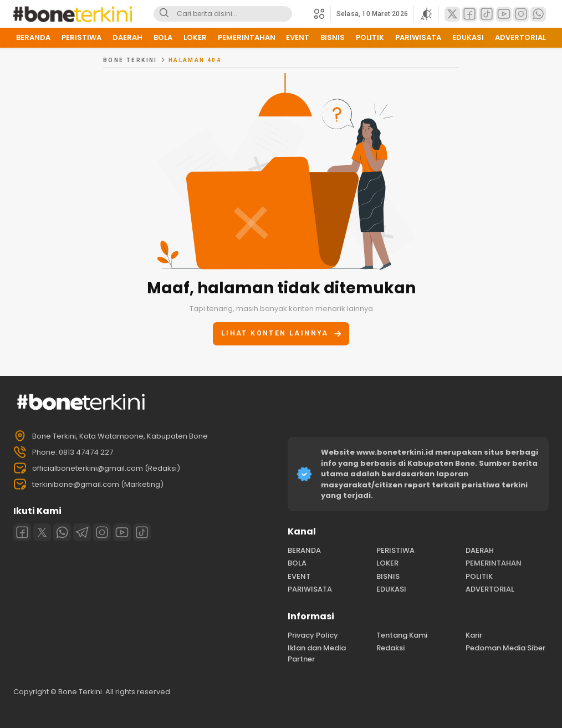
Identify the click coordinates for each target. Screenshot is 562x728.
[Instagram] (102, 532)
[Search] (164, 14)
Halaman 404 (195, 60)
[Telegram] (82, 532)
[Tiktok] (142, 532)
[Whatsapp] (62, 532)
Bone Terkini (130, 60)
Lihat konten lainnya (281, 334)
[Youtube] (122, 532)
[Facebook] (22, 532)
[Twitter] (42, 532)
